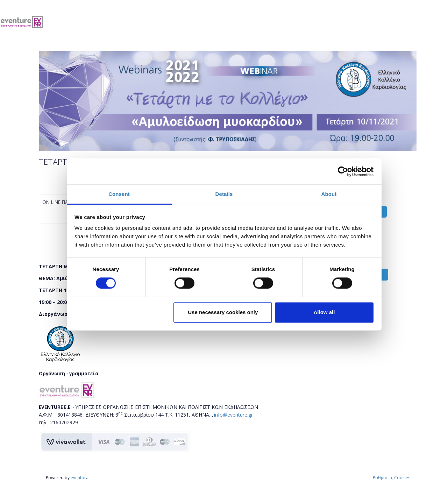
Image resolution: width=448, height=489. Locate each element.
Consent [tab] (119, 194)
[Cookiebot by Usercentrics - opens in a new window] (343, 171)
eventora (80, 478)
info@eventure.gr (233, 415)
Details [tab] (224, 194)
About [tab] (329, 194)
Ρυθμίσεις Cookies (392, 478)
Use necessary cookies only (223, 312)
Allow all (324, 312)
